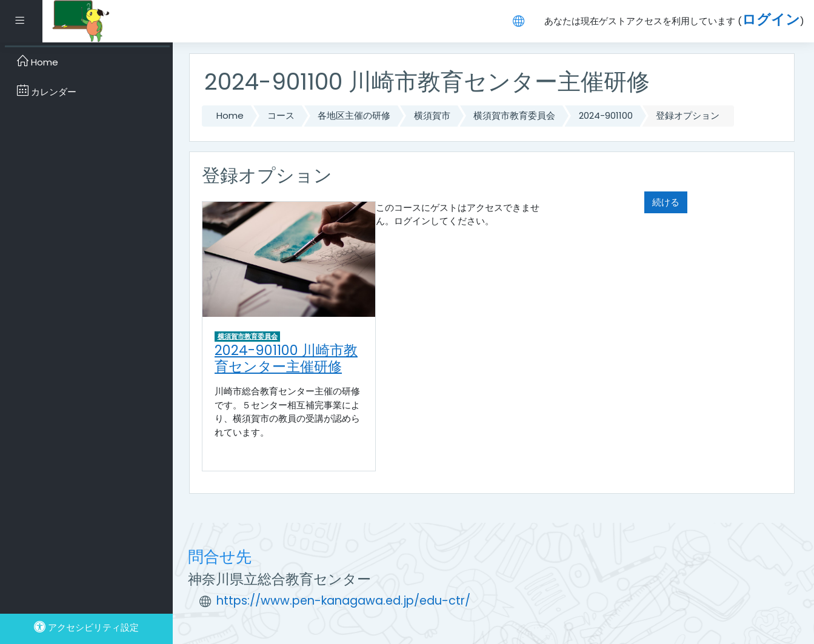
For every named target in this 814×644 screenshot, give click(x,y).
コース (281, 115)
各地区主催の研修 (354, 115)
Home (230, 115)
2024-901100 (606, 115)
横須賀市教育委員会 (514, 115)
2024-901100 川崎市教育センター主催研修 (286, 358)
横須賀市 (432, 115)
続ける (666, 202)
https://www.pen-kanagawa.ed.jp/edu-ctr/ (343, 601)
